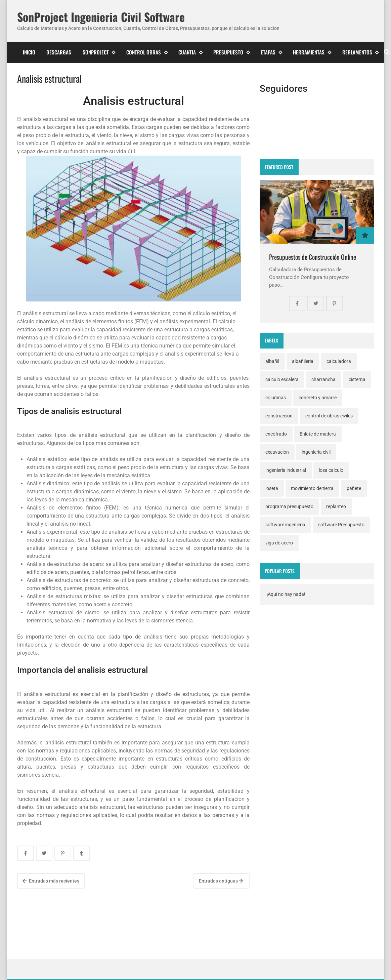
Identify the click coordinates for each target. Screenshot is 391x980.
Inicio (29, 52)
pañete (354, 488)
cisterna (357, 379)
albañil (272, 361)
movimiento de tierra (312, 488)
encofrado (276, 434)
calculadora (339, 361)
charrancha (323, 379)
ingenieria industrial (286, 470)
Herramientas (312, 52)
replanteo (336, 506)
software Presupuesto (341, 525)
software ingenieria (285, 525)
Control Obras (147, 52)
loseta (272, 488)
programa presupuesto (289, 506)
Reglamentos (360, 52)
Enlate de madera (318, 434)
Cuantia (190, 52)
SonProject (99, 52)
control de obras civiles (329, 416)
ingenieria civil (316, 452)
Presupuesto (231, 52)
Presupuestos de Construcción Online (313, 257)
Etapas (271, 52)
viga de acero (279, 543)
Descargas (59, 52)
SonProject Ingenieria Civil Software (101, 17)
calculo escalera (282, 379)
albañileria (303, 361)
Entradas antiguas (221, 881)
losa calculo (331, 470)
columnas (276, 398)
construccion (279, 416)
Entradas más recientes (51, 881)
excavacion (277, 452)
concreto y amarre (318, 398)
